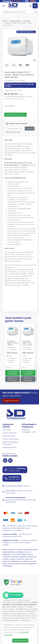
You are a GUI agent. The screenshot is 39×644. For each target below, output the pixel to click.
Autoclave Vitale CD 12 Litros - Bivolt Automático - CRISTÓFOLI (28, 343)
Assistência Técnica (10, 447)
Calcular (30, 128)
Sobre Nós (7, 430)
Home (5, 21)
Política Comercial (9, 433)
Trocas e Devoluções (10, 439)
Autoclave (27, 21)
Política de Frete (9, 436)
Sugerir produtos (11, 401)
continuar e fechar (20, 641)
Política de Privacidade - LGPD (29, 431)
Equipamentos (15, 21)
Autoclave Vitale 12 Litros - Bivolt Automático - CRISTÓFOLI (13, 343)
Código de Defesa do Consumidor (10, 443)
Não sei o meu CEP (13, 132)
